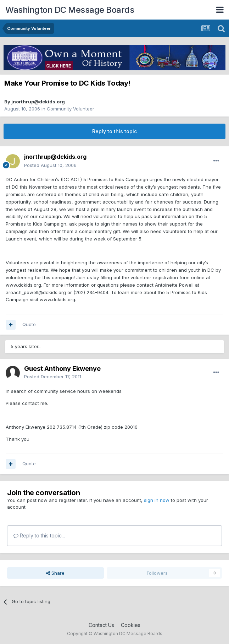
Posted (50, 165)
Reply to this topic (114, 131)
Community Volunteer (71, 109)
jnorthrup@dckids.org (38, 102)
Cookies (131, 625)
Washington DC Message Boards (70, 10)
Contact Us (101, 625)
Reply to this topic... (39, 535)
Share (55, 573)
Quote (29, 324)
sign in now (157, 500)
